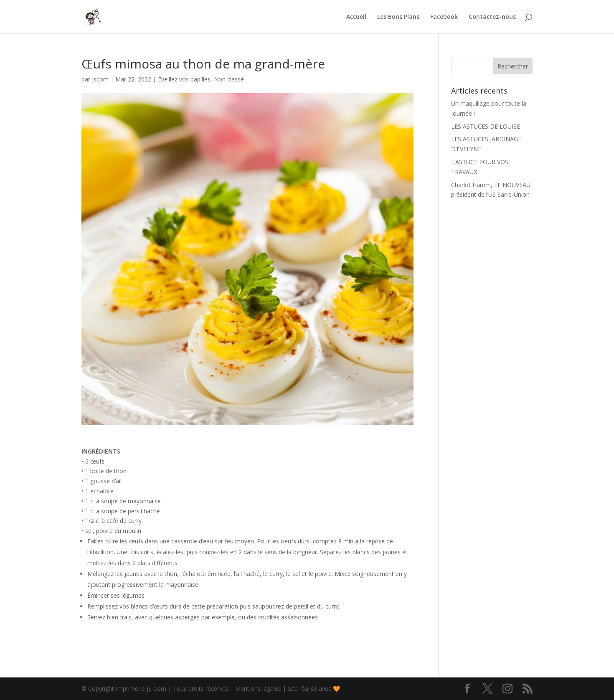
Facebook (444, 17)
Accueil (356, 17)
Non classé (229, 79)
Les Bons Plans (398, 17)
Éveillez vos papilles (184, 79)
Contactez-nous (492, 17)
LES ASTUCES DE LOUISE (486, 126)
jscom (100, 79)
